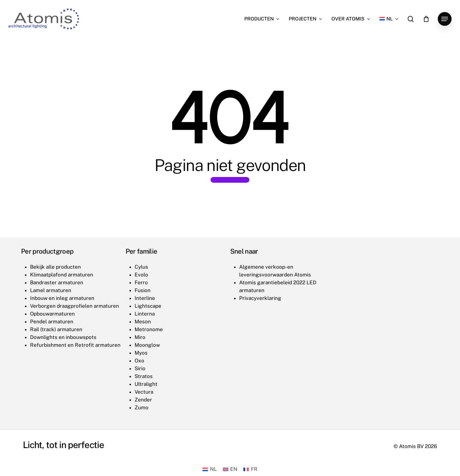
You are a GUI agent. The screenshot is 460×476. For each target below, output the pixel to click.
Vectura (144, 392)
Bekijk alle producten (55, 267)
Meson (143, 322)
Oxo (139, 361)
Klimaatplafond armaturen (62, 275)
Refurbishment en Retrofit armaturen (75, 345)
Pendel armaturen (52, 322)
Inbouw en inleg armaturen (62, 298)
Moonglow (147, 345)
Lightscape (148, 306)
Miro (140, 337)
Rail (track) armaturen (56, 329)
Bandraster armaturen (57, 282)
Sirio (140, 368)
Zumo (142, 407)
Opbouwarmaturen (52, 314)
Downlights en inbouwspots (63, 337)
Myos (141, 353)
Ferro (141, 282)
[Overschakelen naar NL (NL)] (210, 469)
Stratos (144, 376)
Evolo (141, 275)
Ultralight (146, 384)
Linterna (145, 314)
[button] (445, 19)
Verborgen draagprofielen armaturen (75, 306)
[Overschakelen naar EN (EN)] (230, 469)
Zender (143, 400)
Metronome (149, 329)
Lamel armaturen (51, 290)
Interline (145, 298)
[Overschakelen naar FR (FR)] (250, 469)
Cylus (141, 267)
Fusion (143, 290)
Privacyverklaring (260, 298)
